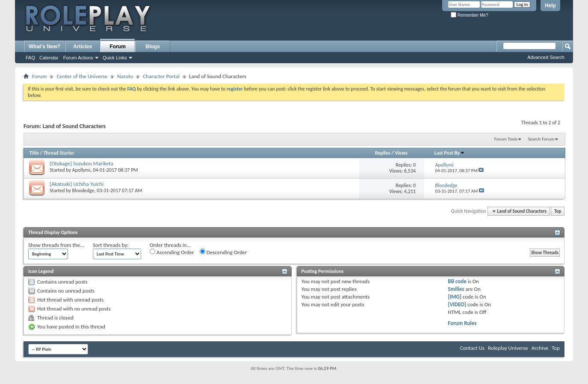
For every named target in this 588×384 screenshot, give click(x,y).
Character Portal (161, 76)
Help (550, 6)
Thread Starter (59, 153)
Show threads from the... (56, 245)
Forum (118, 47)
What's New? (44, 47)
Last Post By (450, 153)
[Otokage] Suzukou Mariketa (81, 163)
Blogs (153, 47)
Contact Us (472, 348)
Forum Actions (78, 58)
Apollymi (81, 170)
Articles (83, 47)
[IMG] (455, 297)
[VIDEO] (457, 304)
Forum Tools (506, 139)
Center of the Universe (82, 76)
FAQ (30, 58)
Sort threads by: (111, 245)
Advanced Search (546, 57)
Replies (383, 153)
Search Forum (541, 139)
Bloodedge (83, 191)
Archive (540, 348)
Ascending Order (172, 252)
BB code (457, 281)
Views (401, 153)
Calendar (49, 58)
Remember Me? (469, 15)
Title (34, 153)
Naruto (125, 76)
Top (558, 211)
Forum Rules (462, 323)
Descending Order (223, 252)
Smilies (456, 289)
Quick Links (115, 58)
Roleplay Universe (508, 348)
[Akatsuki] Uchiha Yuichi (77, 184)
